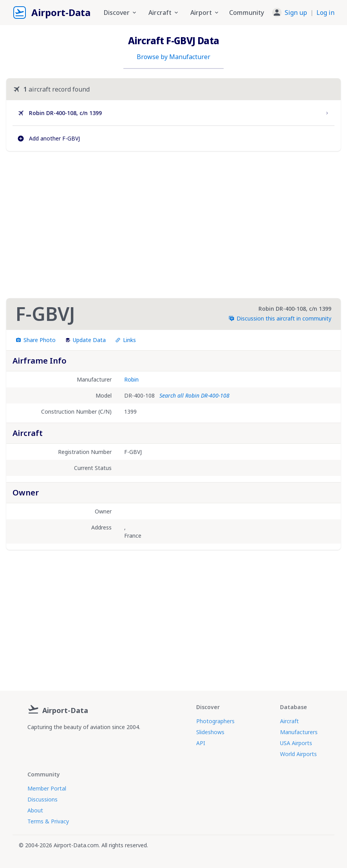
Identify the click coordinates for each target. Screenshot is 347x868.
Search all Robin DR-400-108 (194, 395)
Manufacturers (299, 732)
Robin (131, 379)
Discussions (42, 799)
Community (247, 13)
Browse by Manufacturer (173, 57)
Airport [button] (205, 13)
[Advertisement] (173, 225)
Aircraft (289, 721)
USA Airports (296, 743)
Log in (325, 13)
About (35, 810)
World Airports (298, 754)
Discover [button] (121, 13)
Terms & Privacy (48, 821)
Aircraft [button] (164, 13)
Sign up (296, 13)
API (201, 743)
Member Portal (47, 788)
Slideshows (210, 732)
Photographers (215, 721)
